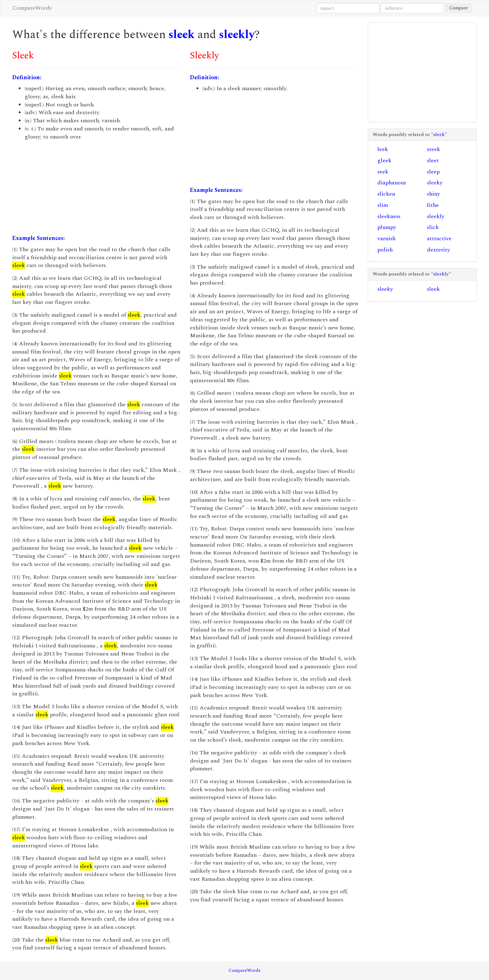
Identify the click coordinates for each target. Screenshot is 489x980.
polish (385, 250)
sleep (433, 172)
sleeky (435, 183)
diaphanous (392, 183)
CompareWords (32, 8)
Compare (459, 8)
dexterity (438, 250)
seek (383, 172)
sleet (433, 161)
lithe (433, 205)
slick (433, 227)
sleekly (237, 35)
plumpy (387, 227)
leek (383, 149)
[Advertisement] (96, 188)
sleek (182, 35)
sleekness (389, 216)
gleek (384, 161)
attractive (439, 239)
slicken (386, 194)
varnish (386, 239)
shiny (433, 194)
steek (433, 149)
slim (383, 205)
